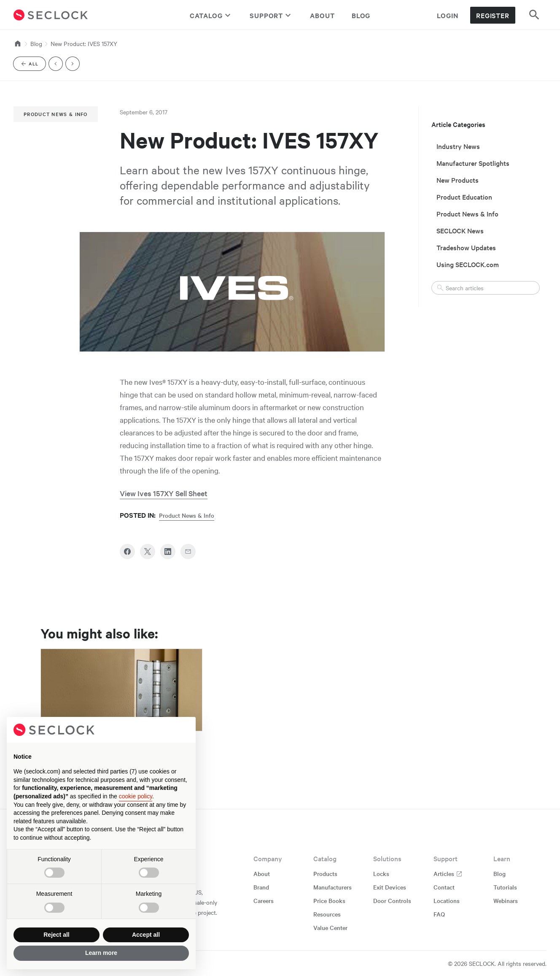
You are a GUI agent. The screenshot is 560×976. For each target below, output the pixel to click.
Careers (264, 900)
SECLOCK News (460, 230)
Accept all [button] (146, 935)
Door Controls (392, 900)
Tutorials (505, 887)
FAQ (439, 914)
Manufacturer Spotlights (473, 163)
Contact (444, 887)
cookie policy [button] (136, 796)
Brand (261, 887)
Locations (447, 900)
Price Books (329, 900)
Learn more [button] (101, 953)
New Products (458, 180)
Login (448, 15)
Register (493, 15)
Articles (448, 873)
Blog (361, 15)
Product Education (464, 197)
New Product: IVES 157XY (84, 43)
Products (325, 873)
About (322, 15)
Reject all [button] (56, 935)
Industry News (458, 146)
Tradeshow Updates (466, 247)
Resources (327, 914)
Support (271, 15)
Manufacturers (332, 887)
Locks (381, 873)
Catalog (211, 15)
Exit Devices (390, 887)
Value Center (330, 927)
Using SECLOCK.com (468, 264)
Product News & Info (56, 114)
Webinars (506, 900)
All (33, 65)
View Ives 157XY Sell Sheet (164, 493)
